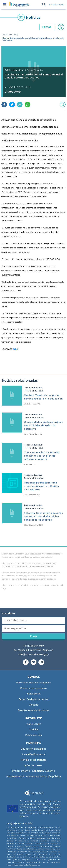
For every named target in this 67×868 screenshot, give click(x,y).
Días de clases (33, 765)
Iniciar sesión (57, 5)
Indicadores (33, 694)
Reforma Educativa (34, 391)
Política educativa (14, 70)
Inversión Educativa (33, 754)
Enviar (34, 636)
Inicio (5, 35)
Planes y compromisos (34, 688)
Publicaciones (33, 735)
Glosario (34, 705)
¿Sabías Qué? (34, 724)
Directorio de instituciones (33, 710)
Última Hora (13, 92)
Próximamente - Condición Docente (34, 771)
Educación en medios (33, 749)
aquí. (15, 349)
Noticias (13, 35)
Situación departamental (33, 699)
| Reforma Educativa (33, 70)
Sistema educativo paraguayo (33, 683)
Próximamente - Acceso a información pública (33, 776)
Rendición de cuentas (33, 760)
